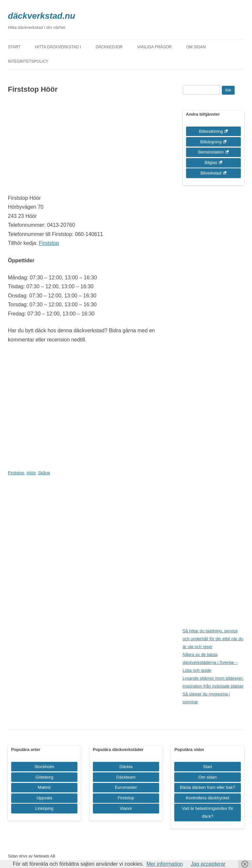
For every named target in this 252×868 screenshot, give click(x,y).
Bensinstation (211, 152)
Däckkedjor (109, 47)
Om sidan (196, 47)
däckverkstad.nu (42, 16)
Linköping (44, 808)
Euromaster (126, 787)
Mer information (165, 864)
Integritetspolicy (28, 61)
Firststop (49, 243)
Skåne (44, 473)
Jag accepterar (208, 864)
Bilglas (211, 163)
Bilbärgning (211, 142)
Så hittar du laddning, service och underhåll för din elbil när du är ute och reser (213, 639)
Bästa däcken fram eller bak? (207, 787)
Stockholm (44, 767)
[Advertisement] (85, 148)
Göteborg (44, 777)
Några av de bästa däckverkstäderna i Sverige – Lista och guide (210, 662)
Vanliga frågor (154, 47)
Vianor (126, 808)
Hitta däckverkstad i (58, 47)
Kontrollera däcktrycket (207, 798)
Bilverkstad (211, 173)
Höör (31, 473)
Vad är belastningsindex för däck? (208, 812)
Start (14, 47)
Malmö (44, 787)
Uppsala (44, 798)
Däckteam (126, 777)
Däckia (126, 767)
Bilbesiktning (211, 131)
